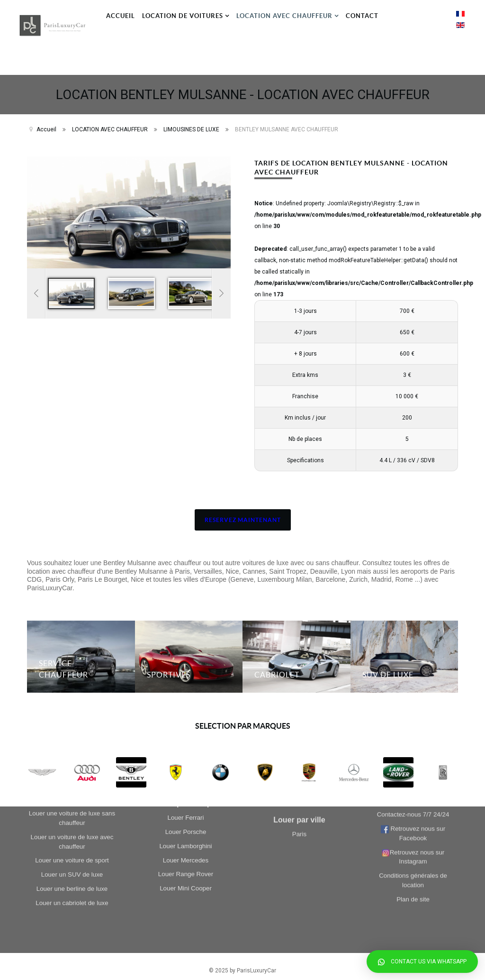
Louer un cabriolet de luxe (72, 737)
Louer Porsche (186, 690)
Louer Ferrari (185, 675)
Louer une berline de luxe (72, 723)
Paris (299, 780)
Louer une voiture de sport (72, 695)
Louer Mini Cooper (186, 746)
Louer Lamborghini (185, 704)
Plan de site (413, 739)
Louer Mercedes (186, 718)
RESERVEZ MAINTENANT (243, 512)
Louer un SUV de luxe (72, 709)
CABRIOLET (277, 667)
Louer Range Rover (186, 732)
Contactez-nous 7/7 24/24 (413, 655)
